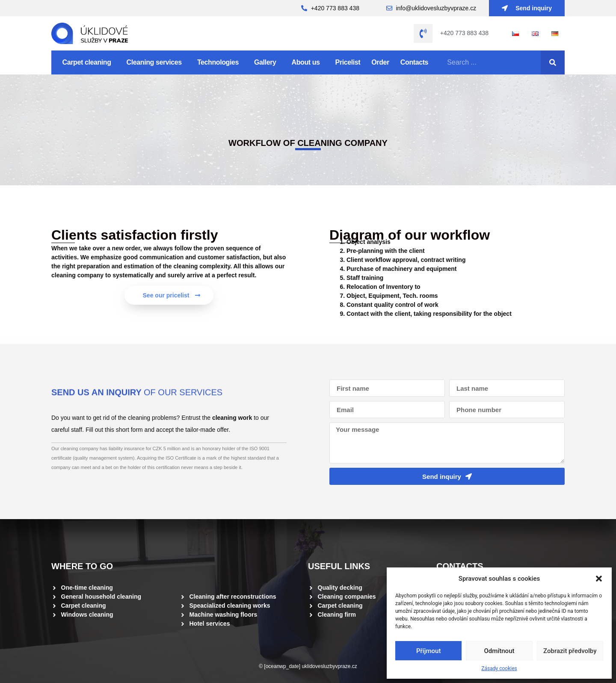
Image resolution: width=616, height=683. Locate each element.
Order (380, 62)
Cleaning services (156, 62)
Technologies (220, 62)
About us (308, 62)
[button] (599, 579)
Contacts (414, 62)
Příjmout (428, 651)
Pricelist (348, 62)
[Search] (553, 62)
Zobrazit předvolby (570, 651)
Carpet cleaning (89, 62)
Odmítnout (499, 651)
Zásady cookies (499, 668)
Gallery (267, 62)
